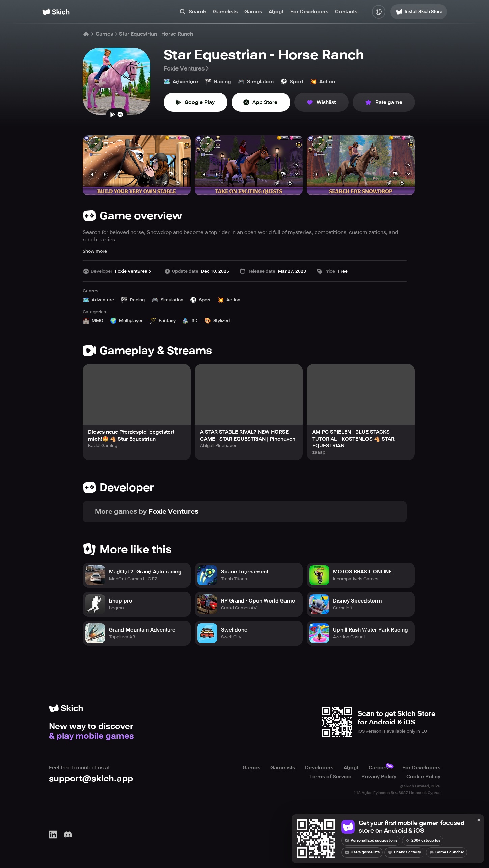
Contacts (346, 12)
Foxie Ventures (187, 68)
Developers (319, 768)
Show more (95, 251)
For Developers (309, 12)
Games (253, 12)
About (276, 12)
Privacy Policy (379, 777)
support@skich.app (91, 778)
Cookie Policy (423, 777)
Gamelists (225, 12)
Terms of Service (330, 777)
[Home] (56, 12)
